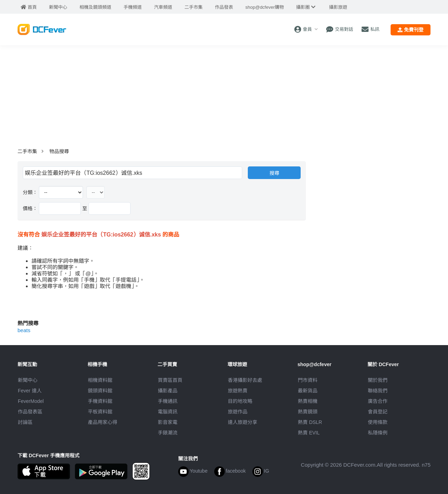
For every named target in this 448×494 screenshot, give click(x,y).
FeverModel (31, 401)
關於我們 (378, 380)
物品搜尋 (59, 151)
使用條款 (378, 422)
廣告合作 (378, 401)
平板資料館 (100, 412)
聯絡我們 (378, 391)
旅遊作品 (238, 412)
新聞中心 (28, 380)
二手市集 (27, 151)
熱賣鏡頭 (308, 412)
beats (24, 330)
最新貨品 (308, 391)
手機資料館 (100, 401)
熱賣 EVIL (309, 433)
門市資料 (308, 380)
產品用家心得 (103, 422)
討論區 (25, 422)
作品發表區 (30, 412)
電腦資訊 (168, 412)
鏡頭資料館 (100, 391)
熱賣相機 (308, 401)
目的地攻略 (240, 401)
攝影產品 (168, 391)
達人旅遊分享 (243, 422)
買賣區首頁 (170, 380)
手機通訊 (168, 401)
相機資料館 (100, 380)
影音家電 (168, 422)
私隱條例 (378, 433)
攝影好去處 (245, 380)
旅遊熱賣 (238, 391)
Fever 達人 (30, 391)
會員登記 (378, 412)
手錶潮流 (168, 433)
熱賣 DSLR (310, 422)
